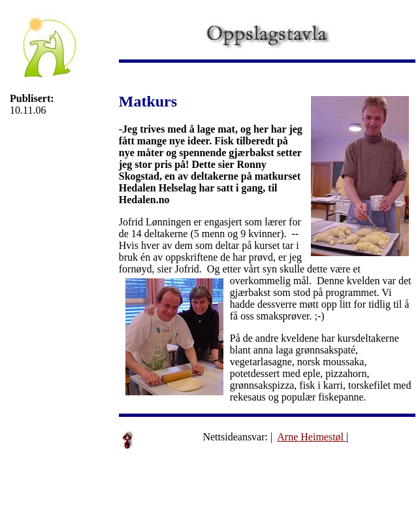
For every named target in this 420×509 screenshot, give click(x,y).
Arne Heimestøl (312, 437)
